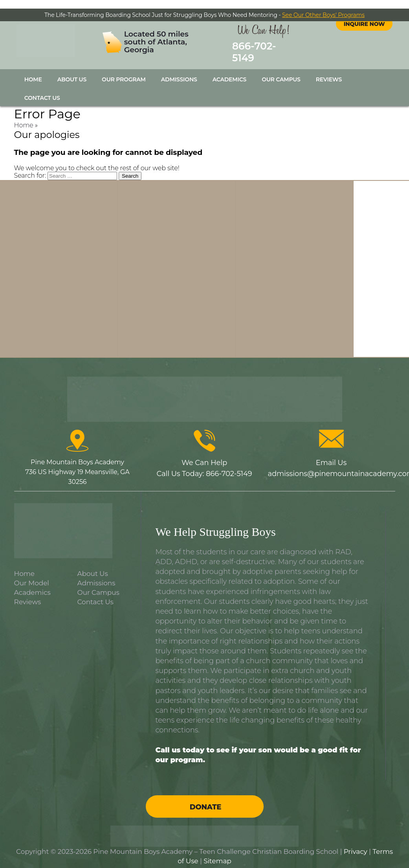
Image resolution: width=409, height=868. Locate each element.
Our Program (124, 71)
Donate (205, 798)
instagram (371, 33)
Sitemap (217, 852)
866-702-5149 (258, 48)
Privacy (356, 843)
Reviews (329, 71)
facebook (357, 33)
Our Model (32, 574)
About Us (72, 71)
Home (33, 71)
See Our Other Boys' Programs (323, 15)
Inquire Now (364, 52)
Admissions (179, 71)
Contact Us (42, 89)
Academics (230, 71)
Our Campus (281, 71)
